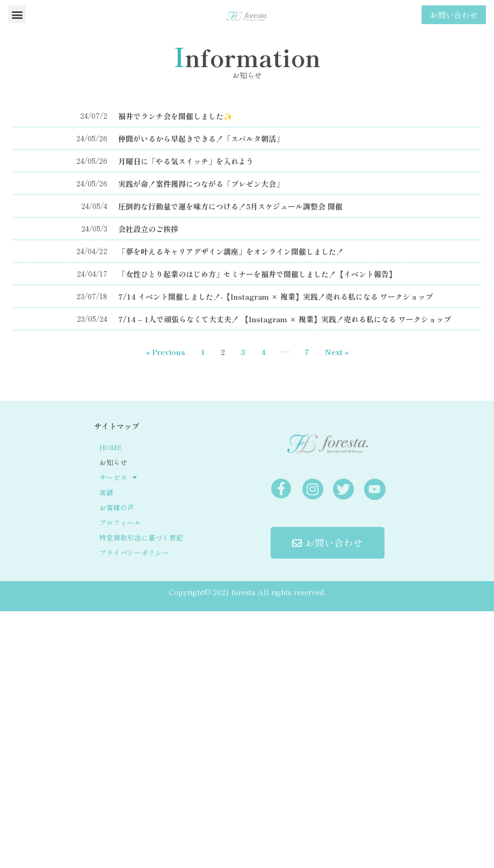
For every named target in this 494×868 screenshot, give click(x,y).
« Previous (166, 352)
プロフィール (120, 522)
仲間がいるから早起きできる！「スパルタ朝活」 (201, 139)
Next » (337, 352)
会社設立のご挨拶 (148, 229)
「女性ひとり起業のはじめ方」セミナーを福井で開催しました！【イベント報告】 (257, 274)
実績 (106, 492)
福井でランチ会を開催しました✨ (175, 116)
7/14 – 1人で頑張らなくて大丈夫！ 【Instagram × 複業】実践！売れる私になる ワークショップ (285, 319)
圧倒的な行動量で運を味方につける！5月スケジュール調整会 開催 (230, 206)
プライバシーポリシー (134, 552)
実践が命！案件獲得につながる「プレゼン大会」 (201, 184)
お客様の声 (117, 507)
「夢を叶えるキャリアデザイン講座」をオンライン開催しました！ (231, 251)
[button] (17, 14)
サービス (118, 478)
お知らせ (113, 462)
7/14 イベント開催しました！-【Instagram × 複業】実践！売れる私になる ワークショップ (275, 296)
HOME (111, 447)
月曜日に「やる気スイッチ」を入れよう (186, 161)
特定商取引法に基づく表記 (141, 537)
